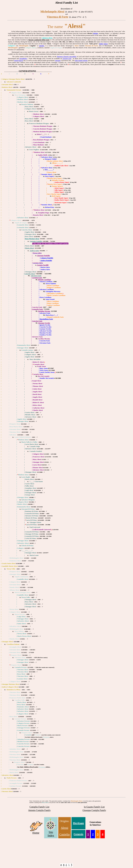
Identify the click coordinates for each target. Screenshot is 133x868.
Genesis (78, 834)
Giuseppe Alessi (23, 348)
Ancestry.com (67, 58)
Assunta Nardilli (43, 265)
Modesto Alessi (7, 87)
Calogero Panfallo (47, 258)
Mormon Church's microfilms (67, 57)
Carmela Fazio (37, 278)
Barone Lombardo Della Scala (39, 40)
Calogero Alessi (47, 38)
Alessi (65, 828)
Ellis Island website (81, 60)
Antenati (58, 60)
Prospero (46, 737)
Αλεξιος (96, 33)
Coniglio (65, 834)
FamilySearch (18, 60)
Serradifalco (23, 58)
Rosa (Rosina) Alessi (32, 239)
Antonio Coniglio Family (39, 810)
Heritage (78, 823)
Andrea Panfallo (46, 260)
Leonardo (21, 227)
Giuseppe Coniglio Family (94, 810)
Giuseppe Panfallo (43, 256)
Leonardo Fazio (37, 309)
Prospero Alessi (16, 665)
